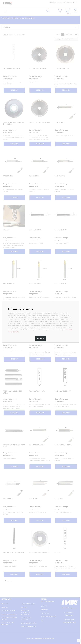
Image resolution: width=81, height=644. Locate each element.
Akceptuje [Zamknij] (40, 340)
